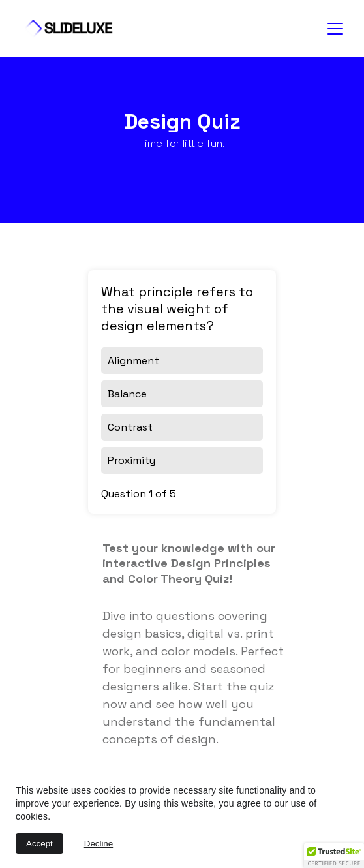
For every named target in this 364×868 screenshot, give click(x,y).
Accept (39, 844)
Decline (99, 844)
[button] (334, 856)
